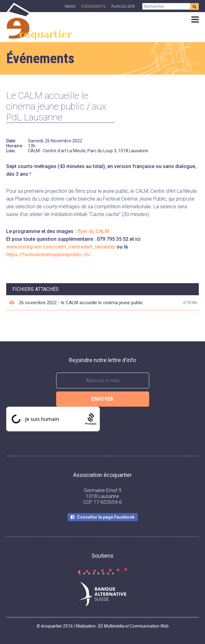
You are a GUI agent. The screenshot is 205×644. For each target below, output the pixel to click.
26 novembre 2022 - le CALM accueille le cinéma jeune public (81, 303)
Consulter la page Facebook (106, 517)
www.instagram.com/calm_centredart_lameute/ (61, 247)
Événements (93, 6)
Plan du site (123, 6)
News (70, 6)
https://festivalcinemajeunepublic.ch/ (48, 255)
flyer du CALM (93, 231)
